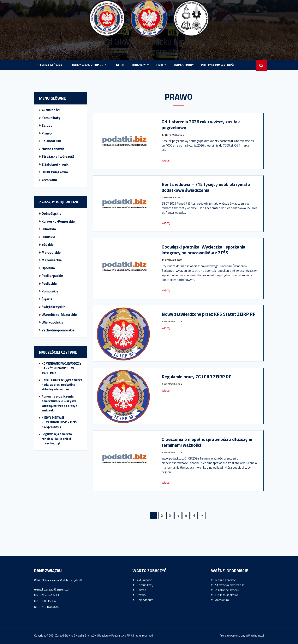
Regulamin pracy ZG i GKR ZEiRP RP (196, 377)
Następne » (202, 515)
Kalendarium (51, 141)
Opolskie (48, 268)
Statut (119, 65)
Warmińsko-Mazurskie (59, 315)
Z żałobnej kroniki (55, 164)
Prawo (47, 133)
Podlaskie (49, 284)
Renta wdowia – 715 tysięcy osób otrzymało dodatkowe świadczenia (206, 187)
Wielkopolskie (52, 322)
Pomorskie (50, 291)
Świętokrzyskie (53, 307)
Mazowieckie (52, 260)
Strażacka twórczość (58, 156)
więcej (166, 160)
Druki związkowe (55, 172)
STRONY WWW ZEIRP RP (87, 65)
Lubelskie (49, 229)
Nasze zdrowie (53, 149)
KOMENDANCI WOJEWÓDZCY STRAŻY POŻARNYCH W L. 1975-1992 (61, 368)
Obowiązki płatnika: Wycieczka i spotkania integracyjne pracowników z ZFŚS (204, 250)
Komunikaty (51, 118)
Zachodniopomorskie (58, 330)
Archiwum (49, 180)
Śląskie (47, 299)
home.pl (259, 636)
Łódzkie (48, 245)
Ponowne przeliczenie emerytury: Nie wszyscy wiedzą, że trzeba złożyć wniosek (59, 403)
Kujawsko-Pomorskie (58, 221)
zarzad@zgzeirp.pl (57, 589)
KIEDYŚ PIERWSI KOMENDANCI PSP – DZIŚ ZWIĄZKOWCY (59, 422)
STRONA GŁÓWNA (50, 65)
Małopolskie (51, 252)
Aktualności (51, 110)
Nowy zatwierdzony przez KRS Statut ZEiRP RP (208, 314)
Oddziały (139, 65)
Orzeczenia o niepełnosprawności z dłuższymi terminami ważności (207, 442)
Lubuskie (48, 237)
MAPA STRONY (184, 65)
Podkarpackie (52, 276)
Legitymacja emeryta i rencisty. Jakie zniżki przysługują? (57, 439)
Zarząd (47, 125)
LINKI (160, 65)
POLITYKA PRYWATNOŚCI (218, 65)
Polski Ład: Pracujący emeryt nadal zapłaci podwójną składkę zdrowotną (62, 384)
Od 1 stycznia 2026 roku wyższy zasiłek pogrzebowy (201, 125)
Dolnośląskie (51, 213)
